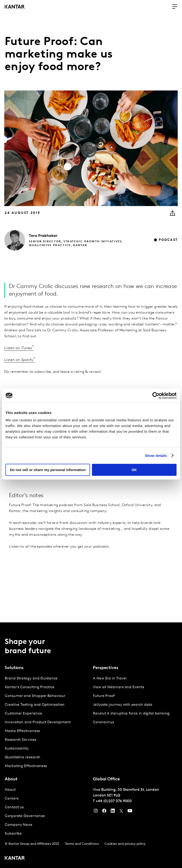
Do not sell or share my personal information (48, 470)
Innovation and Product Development (38, 722)
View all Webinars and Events (118, 687)
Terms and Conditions (82, 844)
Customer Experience (23, 714)
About (10, 790)
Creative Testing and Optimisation (35, 705)
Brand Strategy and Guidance (31, 679)
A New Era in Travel (110, 679)
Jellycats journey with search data (123, 705)
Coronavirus (103, 722)
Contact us (14, 807)
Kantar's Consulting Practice (30, 687)
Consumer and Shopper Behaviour (35, 696)
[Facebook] (104, 812)
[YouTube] (113, 812)
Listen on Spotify (19, 360)
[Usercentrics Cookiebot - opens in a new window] (156, 396)
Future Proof (104, 696)
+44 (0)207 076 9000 (114, 801)
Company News (18, 825)
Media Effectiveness (22, 731)
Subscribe (13, 834)
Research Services (20, 740)
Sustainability (17, 749)
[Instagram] (96, 812)
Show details (156, 456)
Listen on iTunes (18, 348)
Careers (11, 799)
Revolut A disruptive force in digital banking (131, 714)
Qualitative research (23, 757)
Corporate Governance (25, 816)
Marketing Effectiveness (26, 766)
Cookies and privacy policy (125, 844)
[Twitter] (121, 812)
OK (134, 470)
